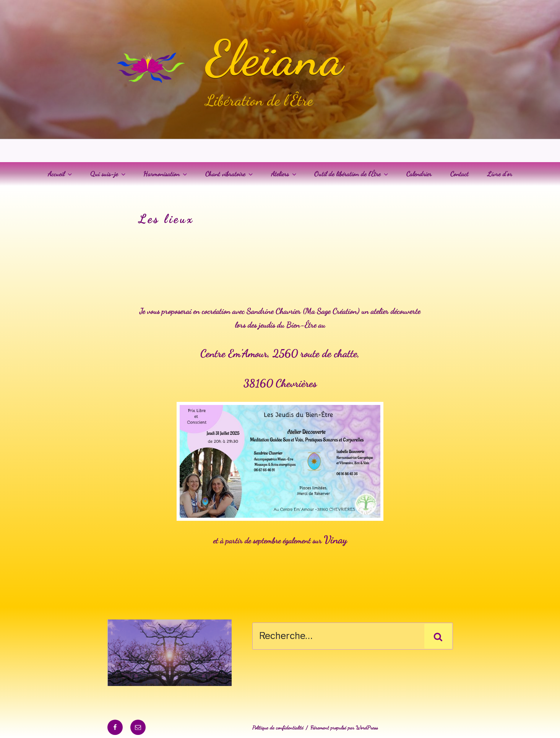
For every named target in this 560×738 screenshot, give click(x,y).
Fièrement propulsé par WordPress (344, 727)
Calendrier (419, 174)
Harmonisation (166, 174)
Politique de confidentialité (278, 727)
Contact (459, 174)
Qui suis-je (109, 174)
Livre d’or (500, 174)
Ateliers (284, 174)
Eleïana (275, 58)
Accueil (61, 174)
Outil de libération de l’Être (352, 174)
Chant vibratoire (230, 174)
